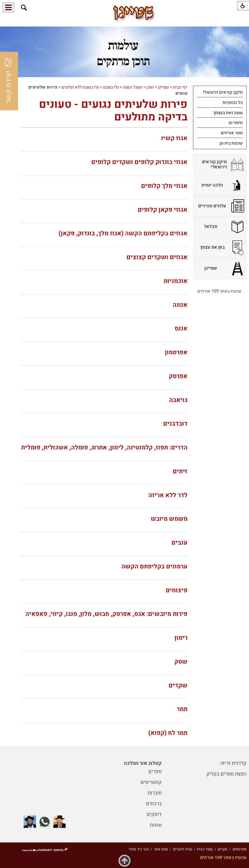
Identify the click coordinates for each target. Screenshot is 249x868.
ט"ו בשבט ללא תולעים (80, 87)
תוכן (150, 87)
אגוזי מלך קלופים (164, 186)
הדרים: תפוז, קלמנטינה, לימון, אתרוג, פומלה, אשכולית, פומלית (104, 448)
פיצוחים (177, 590)
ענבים (179, 543)
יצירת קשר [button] (9, 81)
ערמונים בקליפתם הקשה (154, 567)
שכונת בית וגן (231, 143)
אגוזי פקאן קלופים (163, 210)
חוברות (155, 793)
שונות (156, 825)
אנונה (180, 305)
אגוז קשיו (174, 138)
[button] (24, 8)
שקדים (178, 686)
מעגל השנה (133, 87)
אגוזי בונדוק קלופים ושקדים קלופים (139, 162)
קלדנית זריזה (233, 763)
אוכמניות (176, 281)
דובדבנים (175, 424)
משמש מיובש (169, 519)
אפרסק (178, 376)
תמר (182, 709)
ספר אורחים (232, 133)
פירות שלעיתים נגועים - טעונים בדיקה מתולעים (113, 111)
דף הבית (180, 87)
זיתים (180, 471)
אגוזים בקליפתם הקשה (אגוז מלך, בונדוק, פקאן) (123, 233)
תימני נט (236, 123)
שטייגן (163, 87)
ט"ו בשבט (111, 87)
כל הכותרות (233, 103)
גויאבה (178, 400)
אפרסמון (176, 352)
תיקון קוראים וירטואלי (223, 92)
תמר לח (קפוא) (168, 733)
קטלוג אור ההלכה (143, 763)
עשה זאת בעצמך (228, 113)
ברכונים (154, 804)
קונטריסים (151, 782)
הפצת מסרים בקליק (227, 774)
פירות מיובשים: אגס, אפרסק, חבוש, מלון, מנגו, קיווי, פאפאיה (106, 614)
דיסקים (154, 814)
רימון (181, 638)
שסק (181, 662)
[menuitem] (220, 92)
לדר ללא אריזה (168, 495)
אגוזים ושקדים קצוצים (157, 257)
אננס (181, 329)
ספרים (155, 772)
